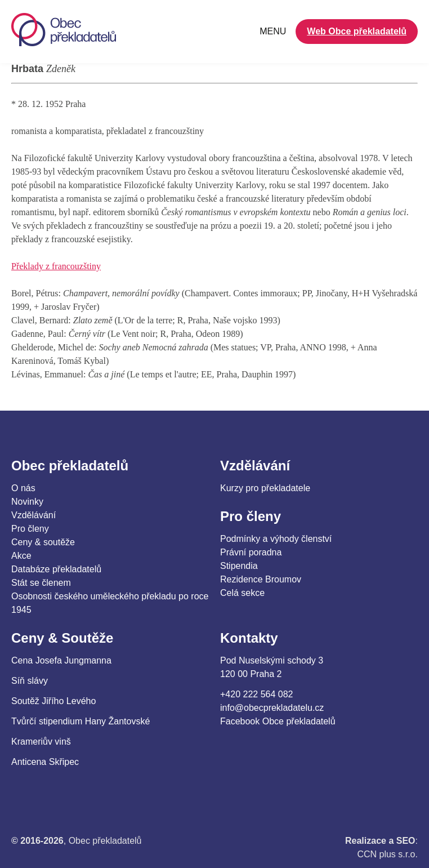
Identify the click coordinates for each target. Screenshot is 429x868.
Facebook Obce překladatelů (278, 721)
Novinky (27, 502)
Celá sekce (242, 593)
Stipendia (239, 566)
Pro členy (30, 529)
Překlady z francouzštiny (56, 266)
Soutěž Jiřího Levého (53, 701)
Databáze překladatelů (56, 569)
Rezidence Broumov (261, 579)
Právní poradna (251, 552)
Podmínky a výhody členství (276, 539)
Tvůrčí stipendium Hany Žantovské (81, 721)
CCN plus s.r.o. (387, 854)
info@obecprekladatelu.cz (272, 708)
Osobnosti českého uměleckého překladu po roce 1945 (110, 603)
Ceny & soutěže (43, 542)
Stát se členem (41, 583)
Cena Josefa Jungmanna (61, 660)
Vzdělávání (33, 515)
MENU (273, 31)
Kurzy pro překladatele (265, 488)
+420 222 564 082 (256, 694)
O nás (23, 488)
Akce (21, 556)
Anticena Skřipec (45, 762)
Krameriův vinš (41, 742)
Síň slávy (30, 681)
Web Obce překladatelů (357, 31)
